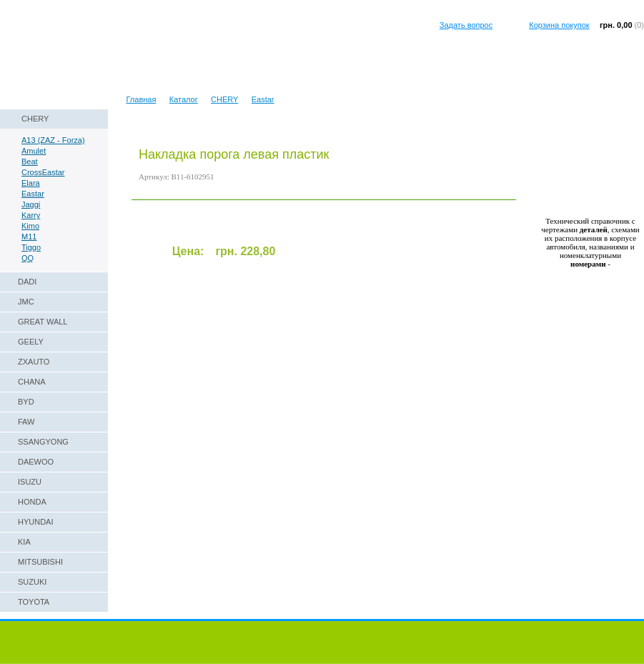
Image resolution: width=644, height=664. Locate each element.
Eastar (263, 99)
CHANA (32, 382)
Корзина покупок (559, 25)
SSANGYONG (43, 442)
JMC (26, 302)
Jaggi (31, 204)
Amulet (34, 151)
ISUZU (30, 482)
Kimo (30, 226)
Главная (142, 99)
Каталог (184, 99)
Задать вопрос (466, 25)
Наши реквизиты (38, 81)
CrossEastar (43, 172)
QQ (28, 258)
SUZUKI (32, 582)
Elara (31, 183)
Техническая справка (122, 81)
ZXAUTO (34, 362)
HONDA (32, 502)
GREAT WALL (43, 322)
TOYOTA (34, 602)
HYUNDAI (36, 522)
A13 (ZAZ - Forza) (53, 140)
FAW (26, 422)
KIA (24, 542)
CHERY (224, 99)
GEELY (31, 342)
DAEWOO (36, 462)
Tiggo (31, 247)
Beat (30, 162)
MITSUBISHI (40, 562)
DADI (27, 282)
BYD (26, 402)
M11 (29, 237)
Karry (31, 215)
